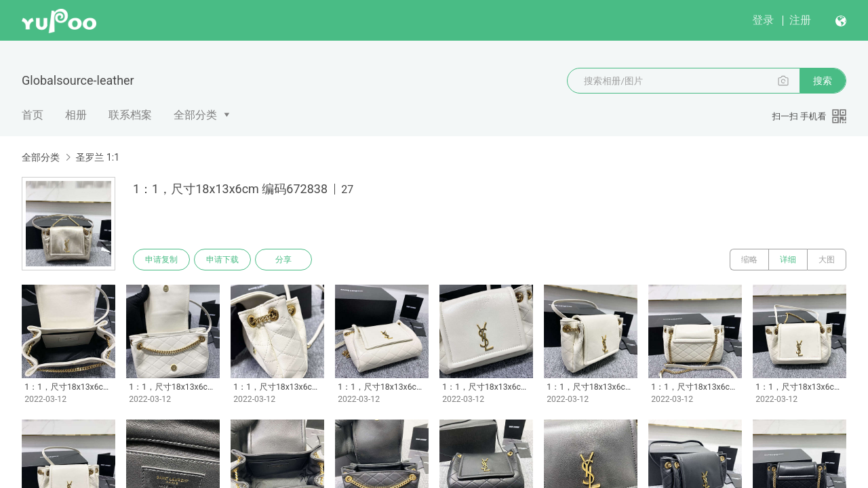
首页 (33, 115)
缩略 (749, 260)
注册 (800, 20)
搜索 (823, 81)
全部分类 (195, 115)
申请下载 (222, 260)
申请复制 (161, 260)
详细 (788, 260)
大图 (827, 260)
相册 (76, 115)
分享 (283, 260)
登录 (763, 20)
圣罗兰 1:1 (97, 157)
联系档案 (130, 115)
